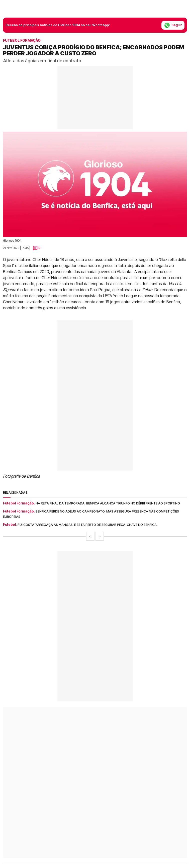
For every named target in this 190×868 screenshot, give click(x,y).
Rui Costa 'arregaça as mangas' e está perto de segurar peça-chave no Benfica (87, 525)
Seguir (173, 25)
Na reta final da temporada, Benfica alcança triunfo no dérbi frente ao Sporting (108, 503)
